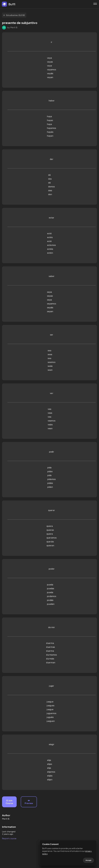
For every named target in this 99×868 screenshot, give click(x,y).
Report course (9, 838)
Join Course (9, 802)
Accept (88, 860)
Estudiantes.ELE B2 (14, 15)
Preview (29, 802)
